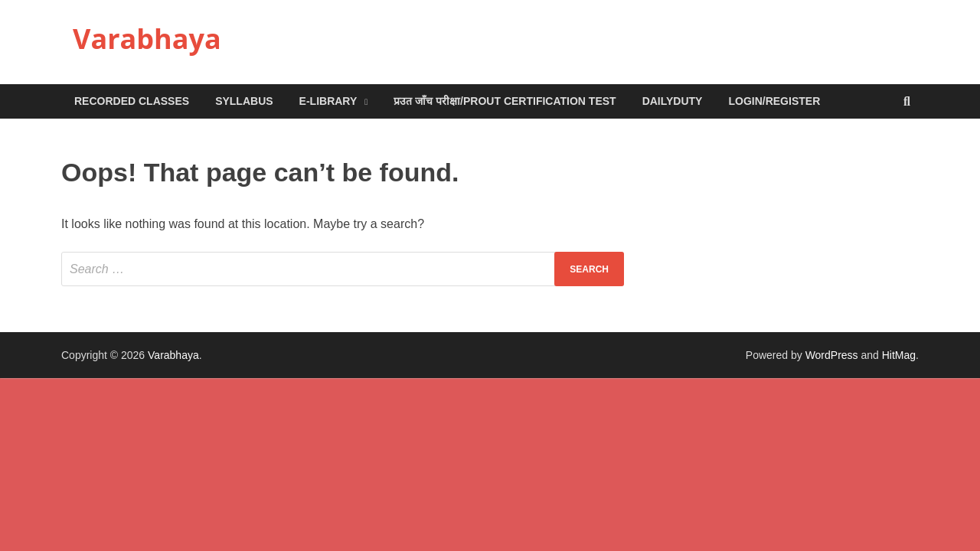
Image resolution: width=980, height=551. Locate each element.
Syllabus (244, 101)
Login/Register (774, 101)
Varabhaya (147, 39)
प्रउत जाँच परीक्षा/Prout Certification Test (505, 101)
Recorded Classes (132, 101)
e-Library (328, 101)
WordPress (832, 355)
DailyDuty (673, 101)
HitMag (899, 355)
